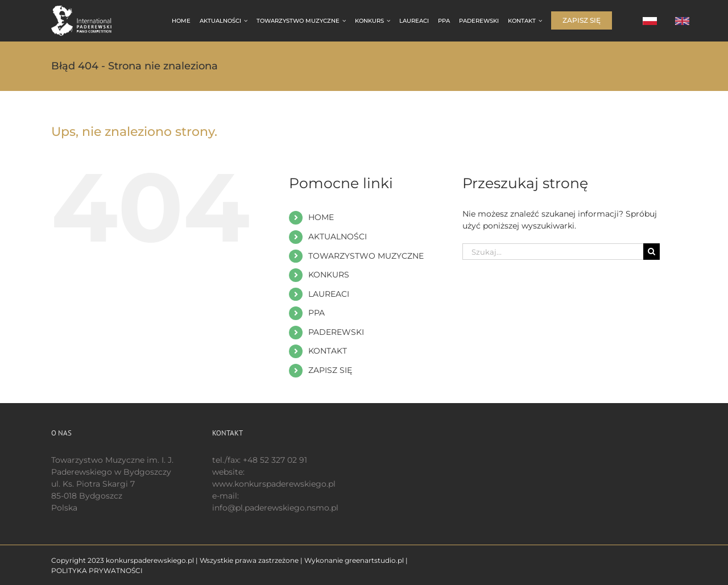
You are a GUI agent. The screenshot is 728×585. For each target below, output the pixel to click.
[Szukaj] (652, 252)
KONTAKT (328, 351)
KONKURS (329, 275)
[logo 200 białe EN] (88, 10)
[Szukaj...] (553, 252)
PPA (317, 313)
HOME (321, 217)
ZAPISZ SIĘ (330, 370)
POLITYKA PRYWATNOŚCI (97, 571)
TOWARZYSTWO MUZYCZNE (366, 256)
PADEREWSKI (336, 332)
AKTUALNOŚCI (338, 237)
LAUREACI (329, 294)
